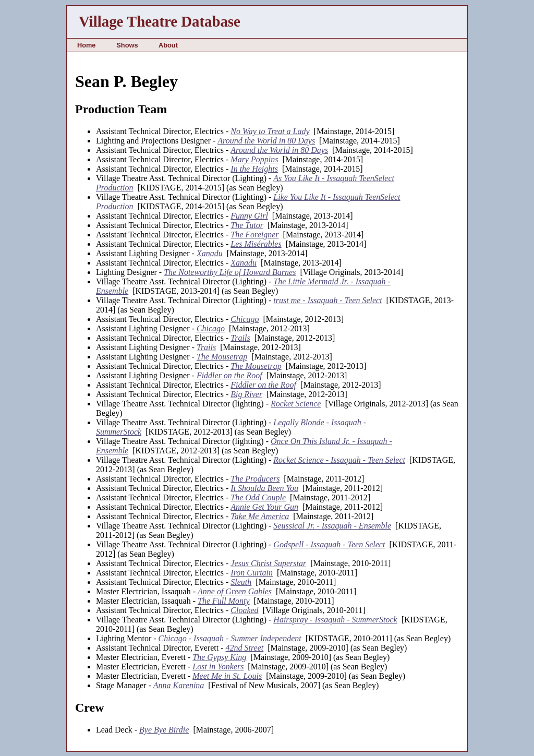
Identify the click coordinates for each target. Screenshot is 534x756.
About (168, 45)
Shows (127, 45)
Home (87, 45)
